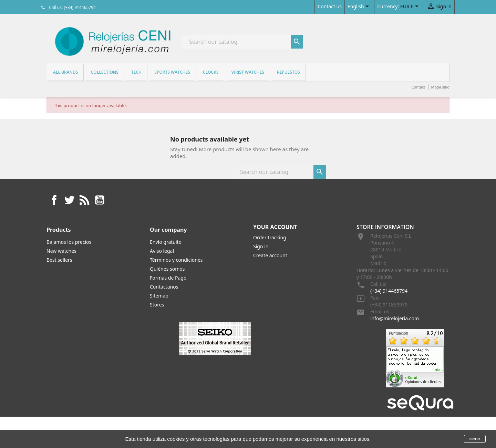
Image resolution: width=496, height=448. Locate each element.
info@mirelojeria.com (395, 318)
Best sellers (59, 260)
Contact (418, 87)
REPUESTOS (288, 72)
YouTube (100, 200)
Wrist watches (248, 72)
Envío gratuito (166, 242)
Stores (157, 305)
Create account (270, 255)
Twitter (69, 200)
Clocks (211, 72)
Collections (105, 72)
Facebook (54, 200)
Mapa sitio (440, 87)
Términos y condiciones (176, 260)
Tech (136, 72)
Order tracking (270, 237)
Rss (84, 200)
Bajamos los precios (69, 242)
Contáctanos (164, 287)
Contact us (330, 6)
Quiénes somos (167, 269)
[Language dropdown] (359, 7)
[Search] (243, 42)
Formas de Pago (168, 278)
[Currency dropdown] (411, 7)
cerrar (475, 439)
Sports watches (172, 72)
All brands (65, 72)
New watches (61, 251)
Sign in (261, 246)
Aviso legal (162, 251)
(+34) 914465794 (389, 291)
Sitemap (159, 296)
